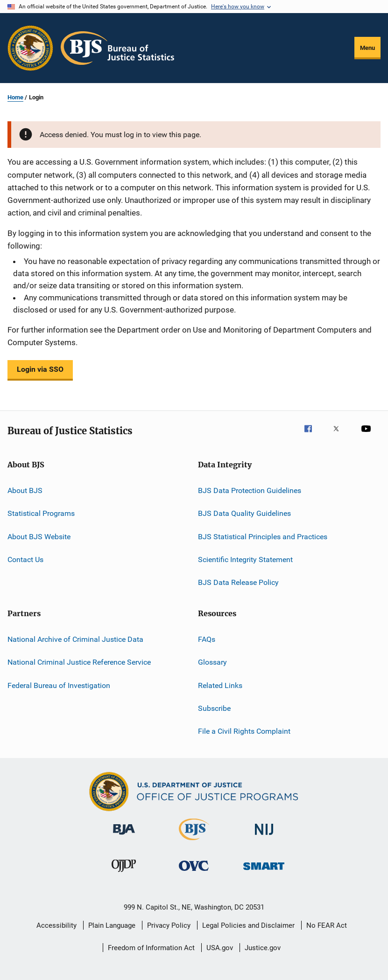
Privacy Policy (169, 925)
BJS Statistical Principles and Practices (263, 537)
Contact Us (25, 560)
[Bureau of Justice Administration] (124, 836)
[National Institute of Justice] (264, 837)
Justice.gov (263, 948)
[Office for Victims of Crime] (194, 872)
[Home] (117, 48)
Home (15, 97)
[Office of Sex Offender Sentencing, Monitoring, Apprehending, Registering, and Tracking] (264, 872)
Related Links (220, 685)
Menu (367, 48)
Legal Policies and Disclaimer (248, 925)
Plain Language (112, 925)
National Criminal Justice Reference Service (79, 662)
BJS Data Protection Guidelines (250, 490)
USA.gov (220, 948)
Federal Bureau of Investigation (59, 685)
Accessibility (56, 925)
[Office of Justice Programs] (30, 48)
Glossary (212, 662)
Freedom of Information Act (151, 948)
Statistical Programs (41, 513)
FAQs (207, 639)
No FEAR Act (327, 925)
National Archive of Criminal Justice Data (75, 639)
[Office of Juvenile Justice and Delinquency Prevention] (124, 874)
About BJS (25, 490)
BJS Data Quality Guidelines (244, 513)
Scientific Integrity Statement (245, 560)
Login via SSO (40, 369)
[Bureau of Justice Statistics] (194, 842)
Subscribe (214, 708)
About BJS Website (39, 537)
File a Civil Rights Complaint (244, 731)
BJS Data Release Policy (238, 582)
